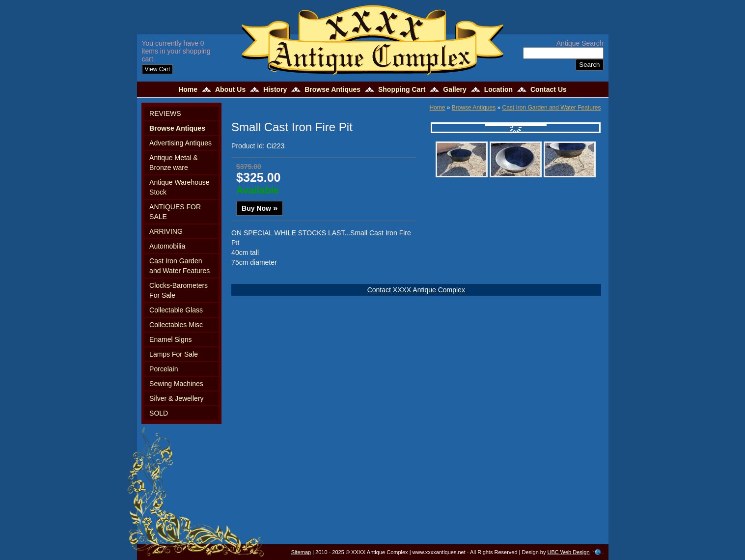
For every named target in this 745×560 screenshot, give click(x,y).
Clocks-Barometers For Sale (179, 290)
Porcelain (164, 369)
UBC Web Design (569, 552)
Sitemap (301, 552)
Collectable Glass (176, 310)
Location (498, 89)
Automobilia (167, 246)
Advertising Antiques (180, 143)
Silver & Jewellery (176, 398)
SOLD (159, 413)
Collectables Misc (176, 325)
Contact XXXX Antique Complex (416, 290)
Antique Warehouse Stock (179, 187)
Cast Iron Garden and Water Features (179, 266)
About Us (230, 89)
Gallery (455, 89)
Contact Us (549, 89)
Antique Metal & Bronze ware (174, 163)
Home (188, 89)
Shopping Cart (402, 89)
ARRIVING (166, 231)
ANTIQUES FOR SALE (175, 212)
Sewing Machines (176, 384)
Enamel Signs (170, 339)
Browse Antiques (332, 89)
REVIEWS (165, 113)
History (275, 89)
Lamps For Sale (174, 354)
